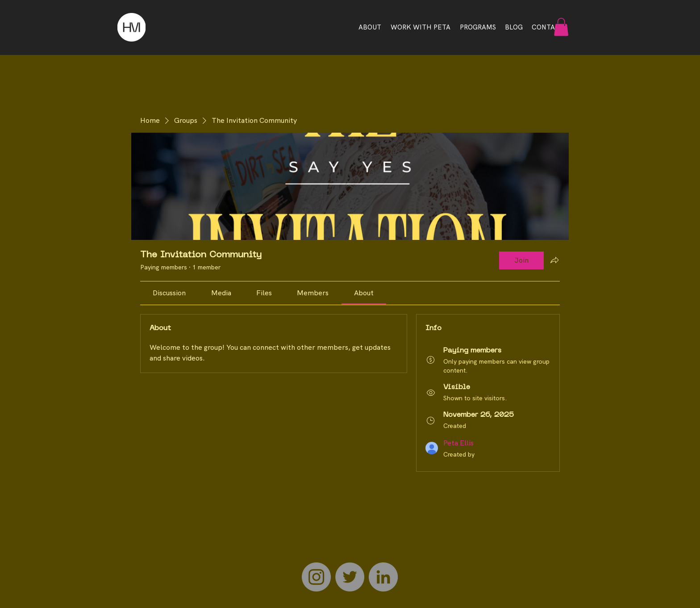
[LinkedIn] (383, 577)
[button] (561, 27)
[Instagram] (316, 577)
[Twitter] (350, 577)
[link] (169, 293)
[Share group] (554, 260)
